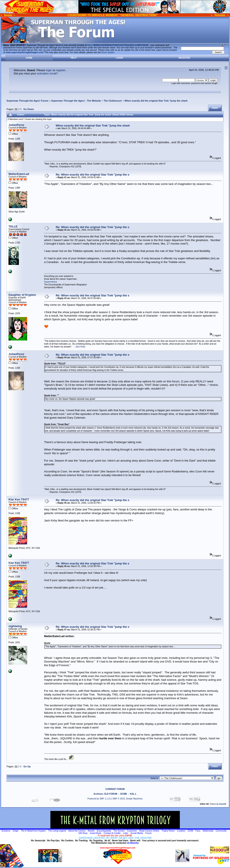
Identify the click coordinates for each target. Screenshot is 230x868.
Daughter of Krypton (22, 295)
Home (29, 58)
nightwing (15, 626)
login (49, 70)
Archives (98, 794)
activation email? (47, 73)
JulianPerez (16, 125)
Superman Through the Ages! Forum (27, 101)
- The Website (76, 101)
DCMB (124, 794)
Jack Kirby (80, 347)
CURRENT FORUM (115, 789)
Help (74, 58)
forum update (108, 52)
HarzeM (222, 804)
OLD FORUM (111, 794)
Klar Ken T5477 (19, 499)
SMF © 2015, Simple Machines (127, 799)
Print (215, 108)
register (61, 70)
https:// (118, 45)
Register (184, 58)
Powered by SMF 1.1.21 (99, 799)
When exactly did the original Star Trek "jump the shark (156, 101)
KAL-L (133, 794)
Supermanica (50, 282)
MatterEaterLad (19, 174)
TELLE (13, 226)
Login (119, 58)
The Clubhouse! (113, 101)
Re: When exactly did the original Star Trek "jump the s (93, 175)
